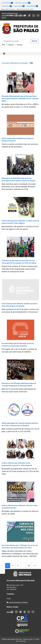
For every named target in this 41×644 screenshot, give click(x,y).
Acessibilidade (32, 6)
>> (35, 566)
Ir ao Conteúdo (7, 3)
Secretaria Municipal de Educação (15, 63)
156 (9, 599)
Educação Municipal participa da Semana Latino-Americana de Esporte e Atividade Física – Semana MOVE (20, 99)
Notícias (20, 45)
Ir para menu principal (23, 3)
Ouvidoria (5, 16)
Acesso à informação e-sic (10, 13)
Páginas (11, 45)
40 (29, 566)
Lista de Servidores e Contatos (18, 602)
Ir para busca (7, 6)
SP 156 (4, 18)
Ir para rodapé (19, 6)
